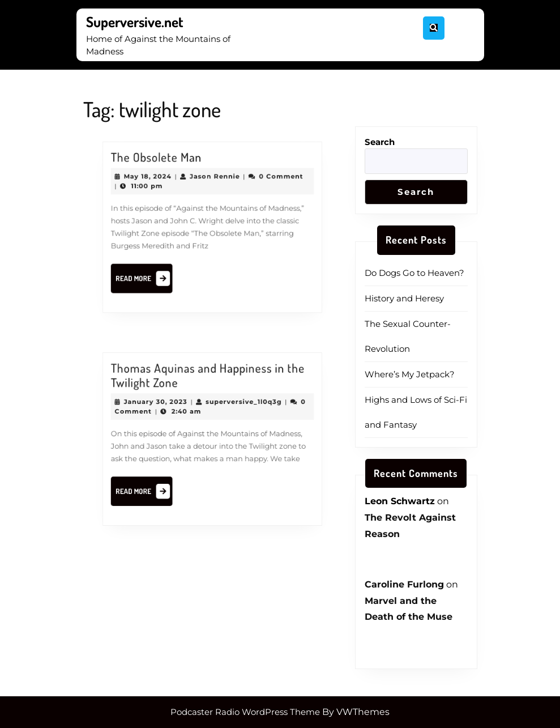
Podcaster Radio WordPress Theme (245, 712)
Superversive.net (135, 22)
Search (380, 142)
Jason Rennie (214, 182)
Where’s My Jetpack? (410, 374)
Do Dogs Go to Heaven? (414, 273)
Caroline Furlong (404, 584)
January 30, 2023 (163, 406)
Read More (152, 274)
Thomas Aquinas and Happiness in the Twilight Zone (208, 383)
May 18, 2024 (155, 182)
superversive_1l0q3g (239, 406)
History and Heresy (404, 298)
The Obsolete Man (163, 165)
